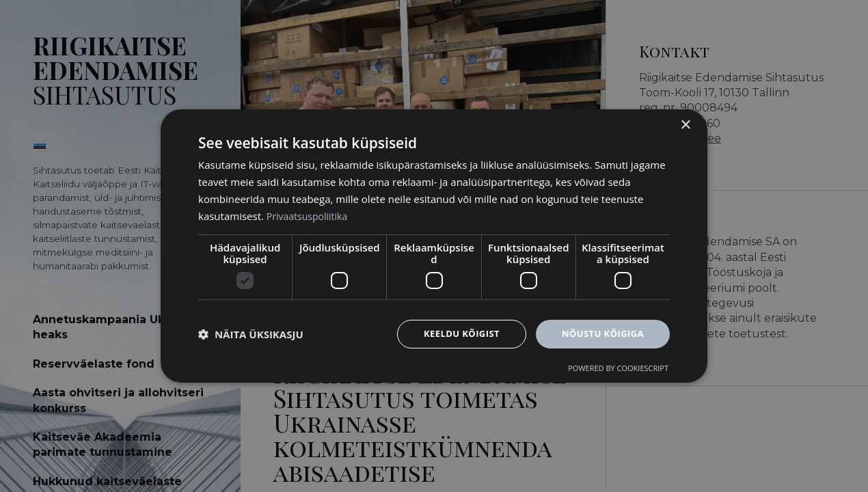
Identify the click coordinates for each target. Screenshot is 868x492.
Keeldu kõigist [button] (453, 334)
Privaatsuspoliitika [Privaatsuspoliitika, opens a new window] (310, 215)
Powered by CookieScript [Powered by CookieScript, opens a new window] (618, 369)
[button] (251, 334)
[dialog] (434, 246)
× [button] (685, 124)
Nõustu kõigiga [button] (600, 334)
